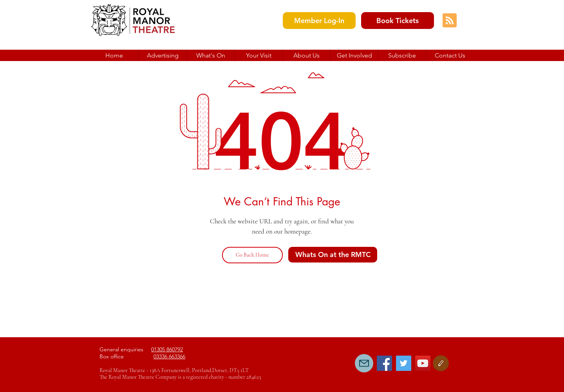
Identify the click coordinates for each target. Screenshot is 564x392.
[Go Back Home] (252, 255)
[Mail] (364, 363)
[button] (306, 55)
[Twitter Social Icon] (404, 363)
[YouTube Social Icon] (423, 363)
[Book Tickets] (398, 21)
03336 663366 (169, 356)
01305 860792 (167, 349)
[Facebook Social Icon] (384, 363)
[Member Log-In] (319, 21)
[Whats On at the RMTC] (333, 255)
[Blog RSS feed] (450, 21)
